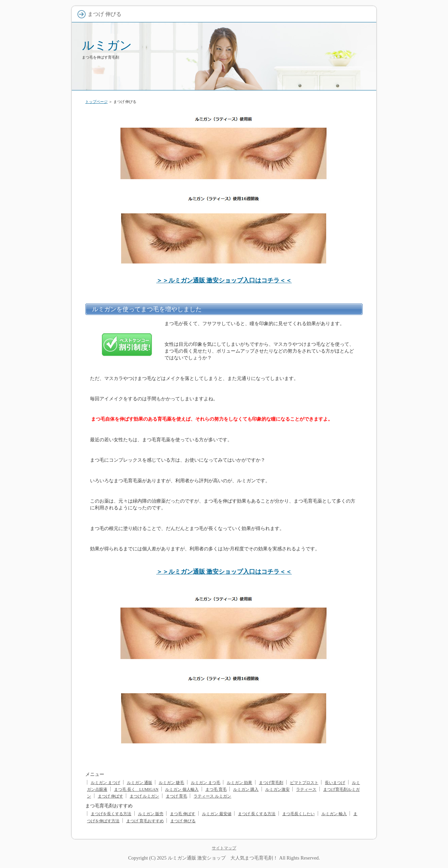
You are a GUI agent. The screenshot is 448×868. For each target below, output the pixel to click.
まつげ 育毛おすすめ (145, 821)
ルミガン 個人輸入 (182, 789)
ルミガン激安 (277, 789)
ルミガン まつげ (105, 783)
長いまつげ (335, 783)
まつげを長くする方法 (111, 814)
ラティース (306, 789)
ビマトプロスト (304, 783)
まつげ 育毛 (176, 796)
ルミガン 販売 (151, 814)
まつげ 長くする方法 (257, 814)
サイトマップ (224, 848)
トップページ (96, 102)
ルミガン (107, 45)
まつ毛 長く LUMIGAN (136, 789)
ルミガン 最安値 (217, 814)
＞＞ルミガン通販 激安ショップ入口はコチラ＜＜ (224, 280)
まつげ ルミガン (144, 796)
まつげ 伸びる (183, 821)
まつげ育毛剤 (271, 783)
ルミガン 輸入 (334, 814)
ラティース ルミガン (212, 796)
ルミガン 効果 (239, 783)
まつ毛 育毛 (216, 789)
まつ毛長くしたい (298, 814)
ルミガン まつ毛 (206, 783)
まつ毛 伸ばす (183, 814)
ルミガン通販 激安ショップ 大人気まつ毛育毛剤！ (223, 858)
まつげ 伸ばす (110, 796)
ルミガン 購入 (246, 789)
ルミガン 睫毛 (171, 783)
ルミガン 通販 (140, 783)
